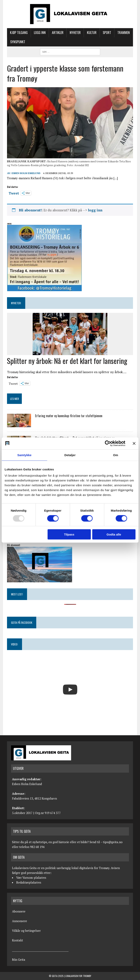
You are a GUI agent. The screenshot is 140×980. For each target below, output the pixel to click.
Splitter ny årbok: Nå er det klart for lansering (67, 361)
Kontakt (18, 940)
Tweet (14, 193)
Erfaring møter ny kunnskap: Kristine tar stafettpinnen (69, 416)
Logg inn (40, 33)
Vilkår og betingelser (26, 931)
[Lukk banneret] (134, 443)
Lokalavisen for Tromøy (78, 976)
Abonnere (19, 911)
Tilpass (69, 534)
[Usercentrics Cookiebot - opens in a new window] (108, 443)
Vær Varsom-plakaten (31, 878)
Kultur (92, 33)
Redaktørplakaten (29, 882)
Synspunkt (18, 42)
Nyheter (75, 33)
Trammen (124, 33)
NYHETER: (16, 303)
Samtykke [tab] (24, 455)
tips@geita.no (113, 842)
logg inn (95, 210)
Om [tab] (116, 455)
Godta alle (114, 534)
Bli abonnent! (30, 210)
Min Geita (19, 960)
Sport (107, 33)
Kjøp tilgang (19, 33)
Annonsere (20, 921)
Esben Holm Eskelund (26, 173)
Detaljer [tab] (70, 455)
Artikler (58, 33)
